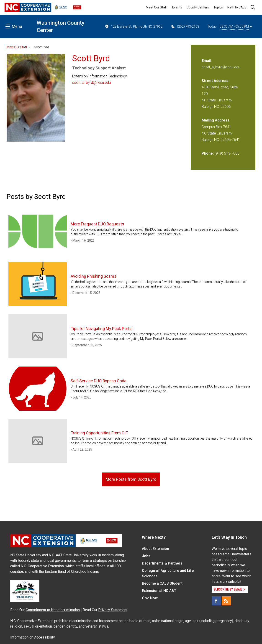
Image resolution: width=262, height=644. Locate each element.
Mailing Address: (216, 120)
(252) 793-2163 (185, 26)
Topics (218, 7)
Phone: (208, 153)
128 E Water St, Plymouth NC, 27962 (134, 26)
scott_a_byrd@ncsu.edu (91, 83)
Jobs (146, 556)
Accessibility (45, 637)
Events (177, 7)
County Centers (198, 7)
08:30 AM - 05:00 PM (236, 26)
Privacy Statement (113, 610)
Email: (207, 61)
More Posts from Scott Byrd (131, 479)
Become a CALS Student (162, 583)
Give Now (150, 598)
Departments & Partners (162, 563)
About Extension (155, 549)
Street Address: (215, 81)
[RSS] (226, 601)
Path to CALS (237, 7)
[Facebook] (216, 601)
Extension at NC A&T (159, 591)
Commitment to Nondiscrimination (53, 610)
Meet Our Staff (157, 7)
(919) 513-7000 (227, 153)
